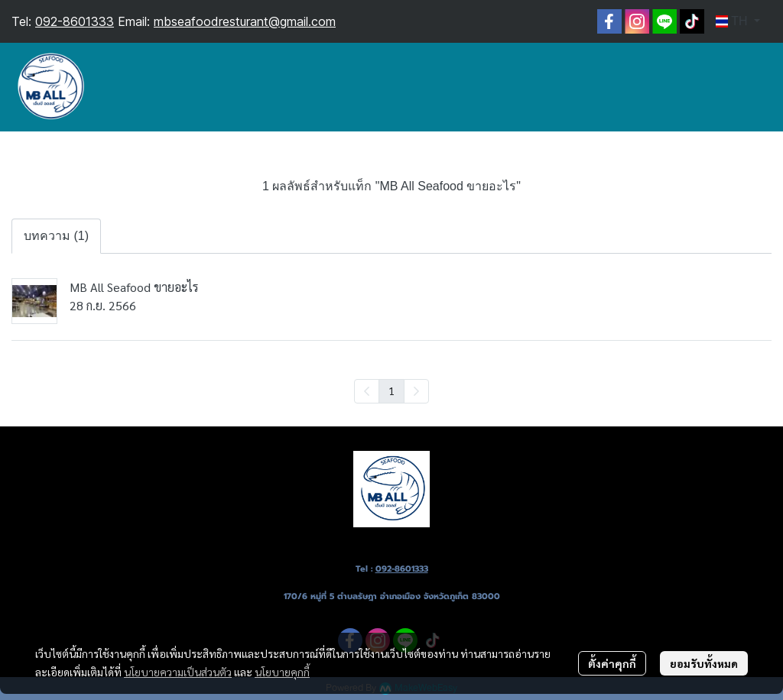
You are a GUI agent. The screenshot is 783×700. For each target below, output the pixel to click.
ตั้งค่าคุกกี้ (612, 663)
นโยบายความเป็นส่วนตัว (178, 672)
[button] (738, 21)
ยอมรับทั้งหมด (704, 663)
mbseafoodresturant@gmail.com (245, 21)
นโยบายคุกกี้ (282, 672)
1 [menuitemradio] (391, 391)
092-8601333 (75, 21)
